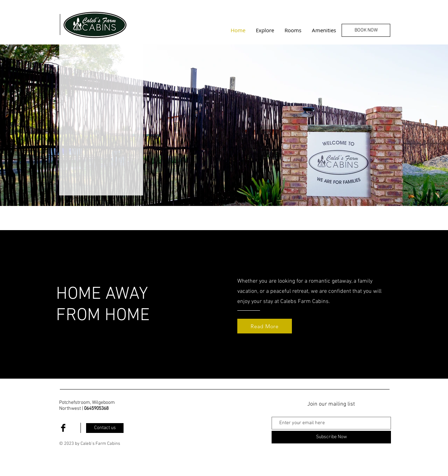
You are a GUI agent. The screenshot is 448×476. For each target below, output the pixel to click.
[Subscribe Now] (331, 437)
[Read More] (265, 326)
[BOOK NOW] (366, 30)
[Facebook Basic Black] (63, 428)
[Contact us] (105, 428)
